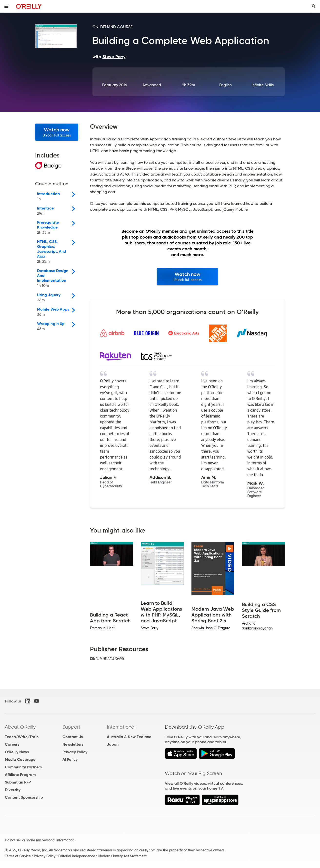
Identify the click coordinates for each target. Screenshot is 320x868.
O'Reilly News (17, 752)
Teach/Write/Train (22, 737)
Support (71, 727)
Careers (12, 744)
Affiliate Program (20, 775)
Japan (113, 744)
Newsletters (73, 744)
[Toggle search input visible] (314, 6)
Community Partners (23, 767)
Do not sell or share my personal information (40, 840)
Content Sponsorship (24, 797)
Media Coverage (20, 759)
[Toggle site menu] (6, 6)
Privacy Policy (75, 752)
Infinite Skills (263, 85)
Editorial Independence (77, 856)
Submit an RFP (18, 782)
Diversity (13, 790)
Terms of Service (18, 856)
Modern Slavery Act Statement (122, 856)
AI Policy (70, 759)
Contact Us (73, 737)
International (121, 727)
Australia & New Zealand (129, 737)
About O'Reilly (20, 727)
